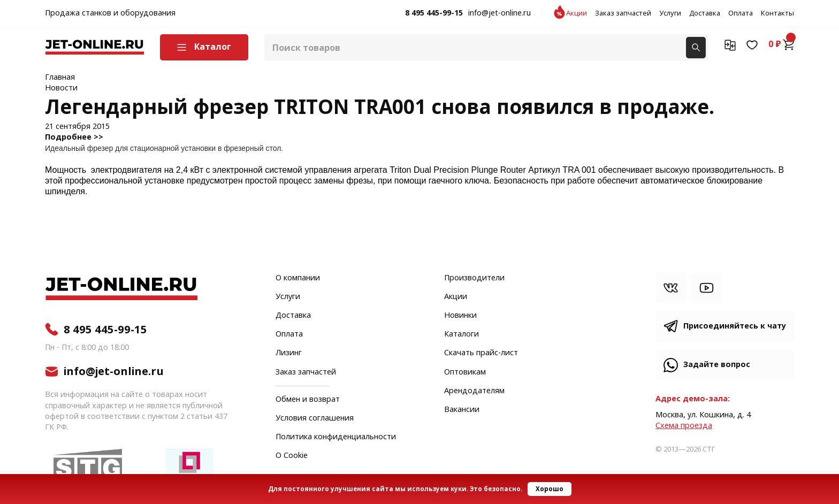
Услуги (670, 13)
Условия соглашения (315, 418)
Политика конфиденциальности (336, 437)
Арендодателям (474, 391)
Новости (61, 88)
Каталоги (462, 334)
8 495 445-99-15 (434, 13)
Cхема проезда (684, 426)
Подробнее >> (74, 137)
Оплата (741, 13)
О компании (298, 278)
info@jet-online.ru (499, 13)
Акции (577, 13)
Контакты (777, 13)
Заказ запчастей (623, 13)
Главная (60, 77)
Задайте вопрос (717, 365)
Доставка (705, 13)
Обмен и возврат (308, 399)
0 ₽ (781, 44)
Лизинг (289, 353)
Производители (474, 278)
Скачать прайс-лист (481, 353)
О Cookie (292, 456)
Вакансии (462, 410)
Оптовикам (465, 372)
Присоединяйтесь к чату (735, 326)
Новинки (460, 316)
